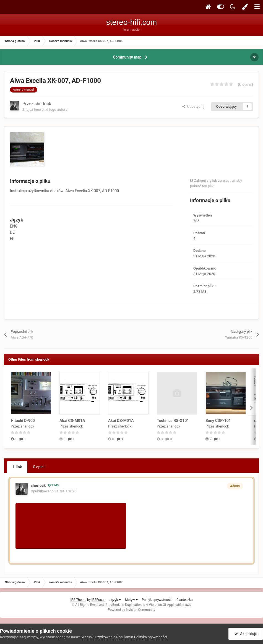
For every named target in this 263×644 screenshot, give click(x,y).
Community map (127, 57)
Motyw (131, 600)
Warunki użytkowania (98, 637)
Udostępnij (193, 106)
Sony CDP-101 (218, 421)
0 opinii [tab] (39, 467)
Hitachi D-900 (23, 421)
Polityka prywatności (157, 600)
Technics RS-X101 (173, 421)
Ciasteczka (185, 600)
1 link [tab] (17, 467)
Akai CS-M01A (72, 421)
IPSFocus (98, 600)
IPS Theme (79, 600)
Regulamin (125, 637)
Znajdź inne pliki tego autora (45, 109)
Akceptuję (246, 634)
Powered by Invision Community (131, 610)
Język (115, 600)
